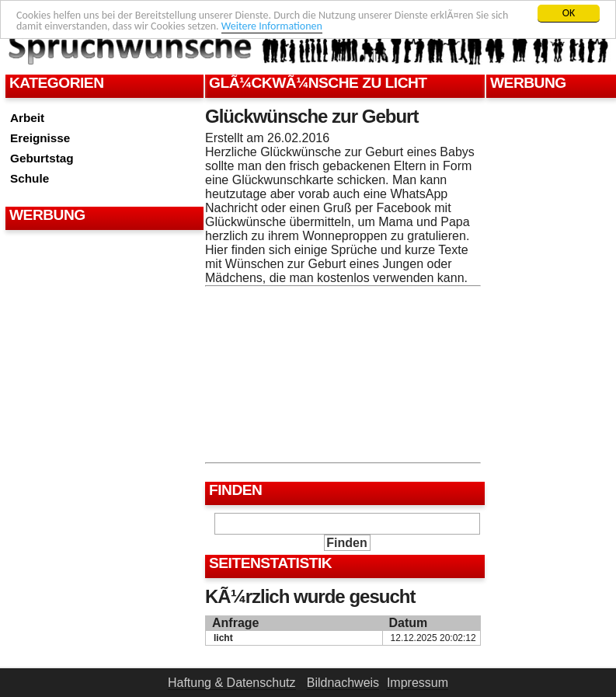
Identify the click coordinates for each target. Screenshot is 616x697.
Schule (30, 178)
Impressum (418, 683)
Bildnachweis (343, 683)
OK (569, 13)
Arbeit (27, 118)
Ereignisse (40, 138)
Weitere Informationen (272, 26)
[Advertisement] (103, 273)
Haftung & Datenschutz (232, 683)
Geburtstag (42, 158)
